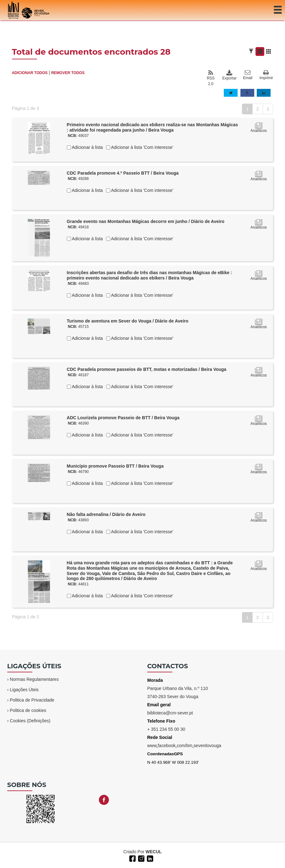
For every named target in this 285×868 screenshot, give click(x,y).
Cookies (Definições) (30, 721)
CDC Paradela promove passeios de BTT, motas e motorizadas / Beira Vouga (147, 369)
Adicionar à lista (87, 147)
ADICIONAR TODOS (30, 73)
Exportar (229, 75)
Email (248, 75)
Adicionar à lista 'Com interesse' (142, 147)
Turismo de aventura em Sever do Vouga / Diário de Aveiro (128, 321)
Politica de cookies (28, 710)
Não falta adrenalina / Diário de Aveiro (106, 514)
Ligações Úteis (24, 690)
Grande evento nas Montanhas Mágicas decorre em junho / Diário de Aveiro (146, 221)
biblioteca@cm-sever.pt (170, 713)
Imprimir (266, 75)
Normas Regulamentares (34, 679)
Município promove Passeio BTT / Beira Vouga (115, 466)
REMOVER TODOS (68, 73)
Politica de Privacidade (32, 700)
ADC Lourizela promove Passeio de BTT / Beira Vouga (123, 418)
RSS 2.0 (211, 78)
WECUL (154, 852)
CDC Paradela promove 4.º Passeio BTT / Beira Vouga (123, 173)
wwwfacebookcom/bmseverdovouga (184, 746)
